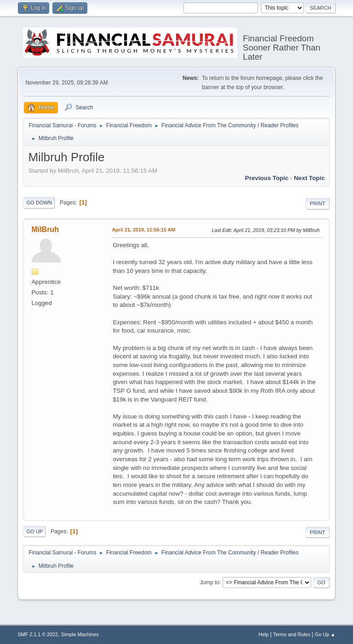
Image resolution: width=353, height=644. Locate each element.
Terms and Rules (292, 634)
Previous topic (267, 178)
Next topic (309, 178)
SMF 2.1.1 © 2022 (38, 634)
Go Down (39, 203)
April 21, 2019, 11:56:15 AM (143, 230)
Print (318, 203)
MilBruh (45, 229)
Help (263, 634)
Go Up (34, 531)
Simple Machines (80, 634)
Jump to (210, 582)
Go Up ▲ (325, 634)
